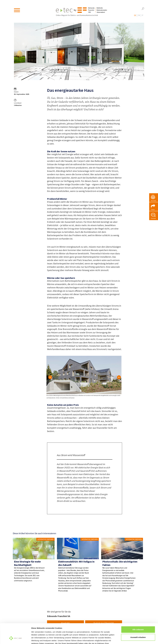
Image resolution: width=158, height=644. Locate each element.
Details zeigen (127, 639)
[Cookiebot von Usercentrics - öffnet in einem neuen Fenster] (15, 639)
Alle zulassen (138, 613)
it (143, 16)
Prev (50, 377)
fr (139, 16)
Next (119, 377)
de (135, 16)
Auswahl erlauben (138, 621)
